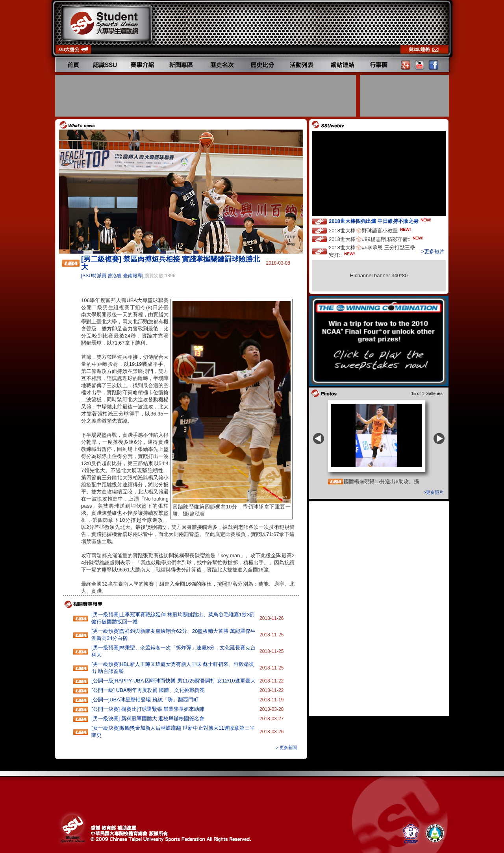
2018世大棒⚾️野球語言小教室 (371, 230)
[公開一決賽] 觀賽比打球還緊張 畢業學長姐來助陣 (148, 709)
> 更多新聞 (286, 747)
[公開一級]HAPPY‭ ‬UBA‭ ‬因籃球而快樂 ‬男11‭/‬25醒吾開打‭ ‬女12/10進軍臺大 (173, 681)
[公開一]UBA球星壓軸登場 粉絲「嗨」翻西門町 (145, 700)
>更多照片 (434, 492)
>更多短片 (433, 251)
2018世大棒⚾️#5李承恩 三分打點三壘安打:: (372, 251)
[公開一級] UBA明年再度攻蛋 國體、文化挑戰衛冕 (148, 690)
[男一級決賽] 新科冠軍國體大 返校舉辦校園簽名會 (148, 719)
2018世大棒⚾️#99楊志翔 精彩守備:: (377, 239)
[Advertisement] (206, 96)
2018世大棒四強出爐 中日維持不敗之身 (381, 221)
